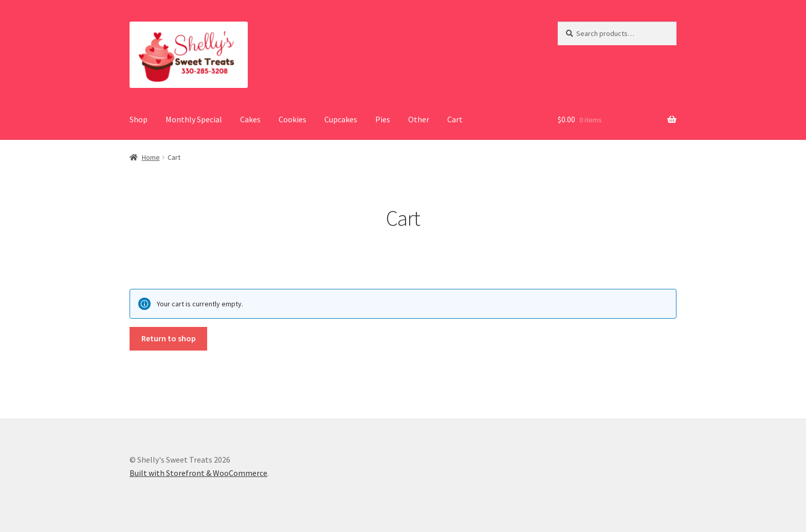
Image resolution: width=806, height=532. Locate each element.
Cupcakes (341, 119)
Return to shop (169, 338)
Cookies (292, 119)
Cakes (250, 119)
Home (151, 157)
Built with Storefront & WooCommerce (198, 473)
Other (419, 119)
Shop (139, 119)
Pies (383, 119)
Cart (455, 119)
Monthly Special (194, 119)
